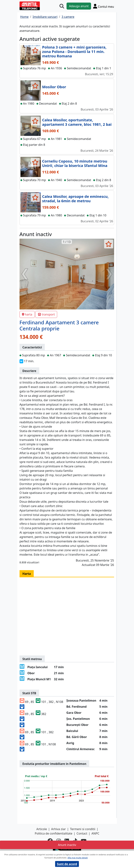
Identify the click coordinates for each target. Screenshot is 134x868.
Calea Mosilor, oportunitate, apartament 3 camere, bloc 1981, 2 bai (77, 122)
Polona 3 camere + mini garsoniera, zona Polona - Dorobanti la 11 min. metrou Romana (74, 52)
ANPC (95, 833)
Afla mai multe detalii (78, 858)
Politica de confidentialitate (53, 833)
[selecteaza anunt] (35, 50)
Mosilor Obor (54, 87)
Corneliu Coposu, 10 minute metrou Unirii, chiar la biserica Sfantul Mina (75, 163)
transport (46, 314)
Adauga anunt (79, 6)
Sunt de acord (67, 864)
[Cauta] (62, 6)
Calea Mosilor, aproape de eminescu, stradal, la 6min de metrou (75, 199)
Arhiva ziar (59, 829)
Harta (27, 574)
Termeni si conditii (83, 829)
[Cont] (104, 6)
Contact (82, 833)
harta (27, 314)
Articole (42, 829)
